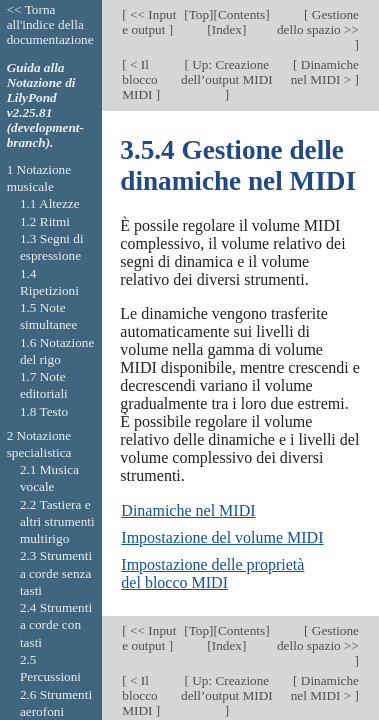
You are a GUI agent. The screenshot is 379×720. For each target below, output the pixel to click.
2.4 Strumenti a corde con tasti (56, 625)
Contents (241, 14)
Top (199, 14)
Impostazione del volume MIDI (222, 537)
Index (227, 29)
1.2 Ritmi (45, 221)
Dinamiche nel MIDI (188, 510)
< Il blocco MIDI (139, 79)
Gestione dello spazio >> (318, 22)
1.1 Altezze (50, 203)
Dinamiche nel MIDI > (325, 72)
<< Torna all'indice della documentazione (50, 24)
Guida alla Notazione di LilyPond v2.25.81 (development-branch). (45, 105)
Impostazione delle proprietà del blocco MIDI (212, 573)
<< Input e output (149, 22)
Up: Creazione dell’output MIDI (227, 72)
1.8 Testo (44, 411)
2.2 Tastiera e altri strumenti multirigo (57, 522)
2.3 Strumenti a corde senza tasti (56, 573)
